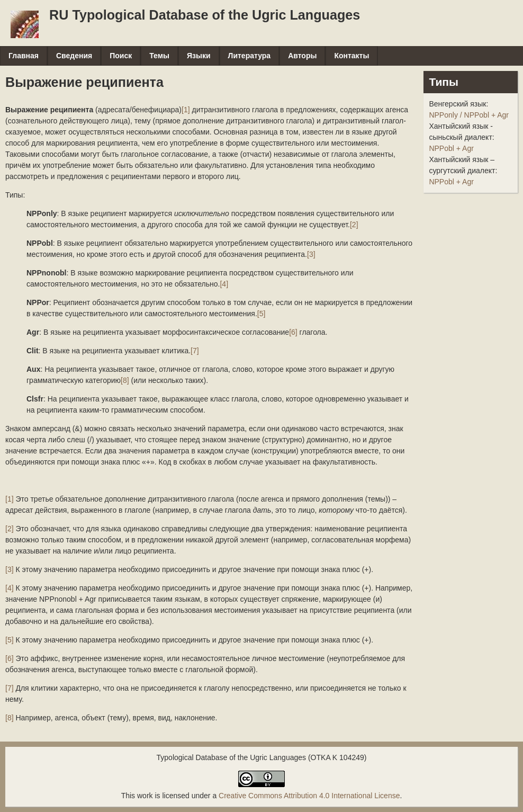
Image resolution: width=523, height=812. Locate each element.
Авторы (302, 56)
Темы (159, 56)
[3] (311, 254)
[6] (293, 332)
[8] (125, 380)
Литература (250, 56)
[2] (354, 225)
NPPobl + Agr (451, 148)
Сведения (74, 56)
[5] (261, 314)
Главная (24, 56)
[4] (224, 284)
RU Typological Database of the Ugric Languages (205, 15)
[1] (186, 110)
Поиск (121, 56)
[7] (195, 351)
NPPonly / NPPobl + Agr (469, 115)
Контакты (351, 56)
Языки (199, 56)
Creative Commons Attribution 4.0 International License (309, 796)
